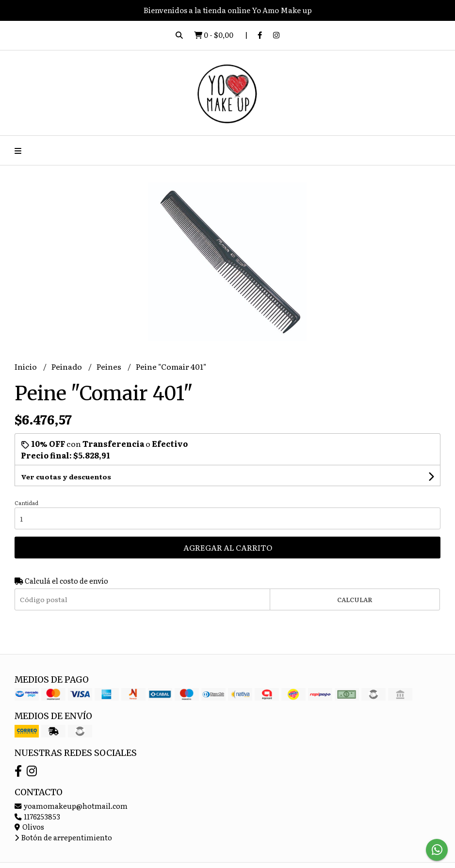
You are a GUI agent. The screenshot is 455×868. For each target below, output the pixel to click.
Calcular (355, 599)
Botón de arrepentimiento (63, 837)
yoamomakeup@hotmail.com (71, 806)
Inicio (26, 366)
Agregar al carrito (228, 547)
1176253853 (37, 816)
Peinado (67, 366)
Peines (110, 366)
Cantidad (26, 503)
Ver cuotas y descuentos (66, 476)
